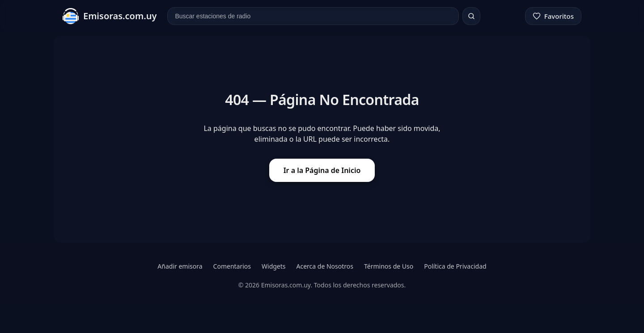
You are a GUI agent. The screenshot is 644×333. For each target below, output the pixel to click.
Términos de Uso (389, 266)
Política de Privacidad (455, 266)
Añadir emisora (180, 266)
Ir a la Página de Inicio (322, 170)
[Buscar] (471, 16)
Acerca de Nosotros (325, 266)
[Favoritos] (553, 16)
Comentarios (232, 266)
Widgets (274, 266)
